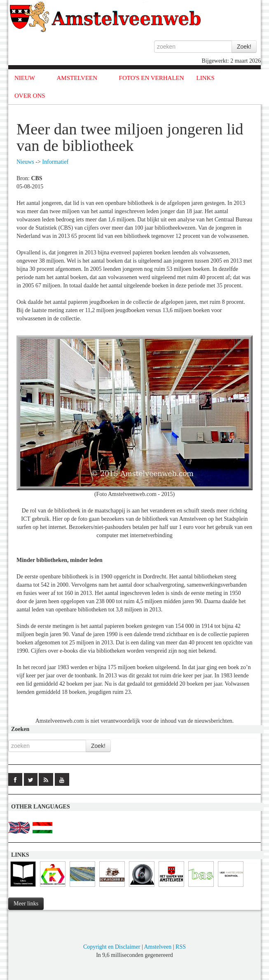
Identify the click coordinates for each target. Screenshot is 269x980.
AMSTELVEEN (77, 78)
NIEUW (25, 78)
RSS (181, 947)
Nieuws (25, 162)
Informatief (55, 162)
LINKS (206, 78)
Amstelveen (158, 947)
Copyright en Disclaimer (112, 947)
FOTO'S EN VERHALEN (152, 78)
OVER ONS (30, 96)
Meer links (26, 904)
